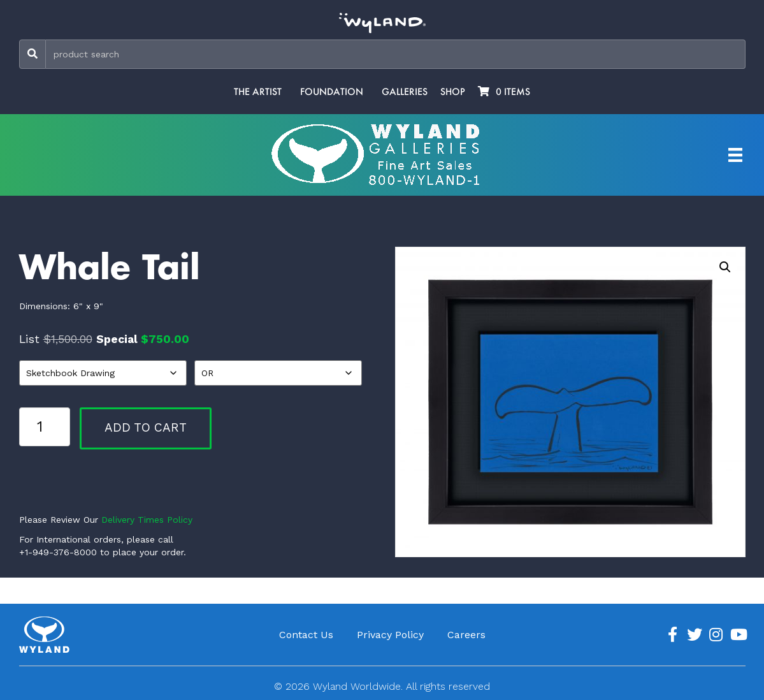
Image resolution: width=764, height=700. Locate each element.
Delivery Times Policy (147, 520)
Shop (453, 92)
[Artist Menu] (735, 155)
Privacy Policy (390, 635)
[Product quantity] (45, 427)
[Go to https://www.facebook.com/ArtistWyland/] (673, 635)
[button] (725, 267)
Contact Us (306, 635)
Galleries (405, 92)
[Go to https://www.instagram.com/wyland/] (716, 635)
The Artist (258, 92)
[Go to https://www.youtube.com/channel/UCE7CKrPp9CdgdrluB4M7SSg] (738, 635)
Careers (466, 635)
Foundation (332, 92)
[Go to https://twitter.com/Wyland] (695, 635)
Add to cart (146, 427)
